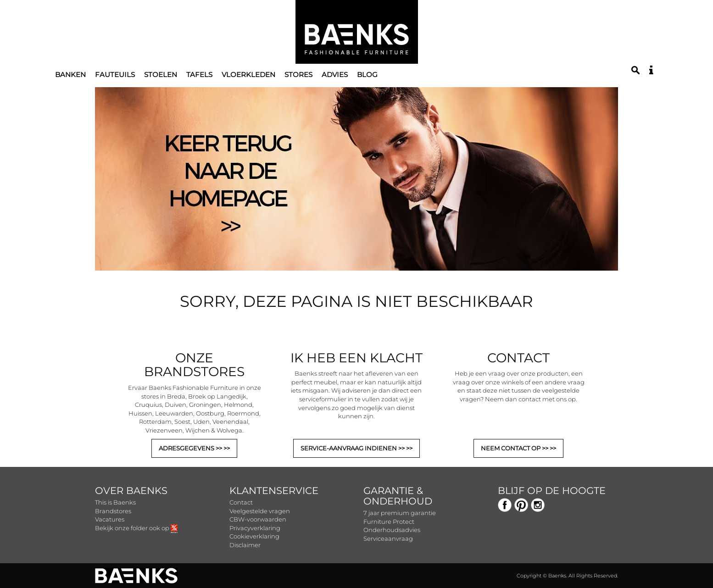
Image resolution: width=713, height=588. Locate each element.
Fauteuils (115, 75)
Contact (241, 502)
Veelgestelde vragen (260, 511)
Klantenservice (274, 491)
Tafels (199, 75)
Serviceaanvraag (388, 538)
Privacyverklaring (255, 528)
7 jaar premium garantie (400, 513)
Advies (335, 75)
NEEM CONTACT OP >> (515, 448)
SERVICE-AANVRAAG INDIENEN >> (353, 448)
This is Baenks (115, 502)
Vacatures (110, 519)
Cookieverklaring (254, 536)
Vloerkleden (248, 75)
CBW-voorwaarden (258, 519)
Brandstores (113, 511)
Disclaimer (245, 545)
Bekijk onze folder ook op (136, 528)
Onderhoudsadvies (392, 530)
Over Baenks (131, 491)
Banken (70, 75)
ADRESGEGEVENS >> (191, 448)
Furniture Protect (389, 521)
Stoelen (161, 75)
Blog (367, 75)
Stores (298, 75)
